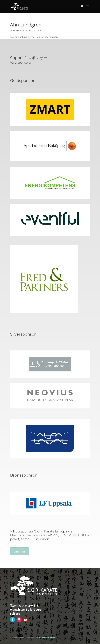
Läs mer (19, 551)
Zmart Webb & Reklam (47, 638)
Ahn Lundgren (20, 31)
